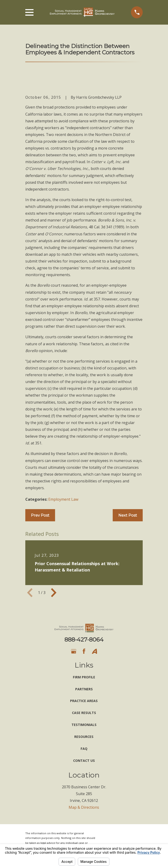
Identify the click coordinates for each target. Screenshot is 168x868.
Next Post (128, 515)
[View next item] (54, 593)
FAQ (84, 749)
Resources (84, 737)
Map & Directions (84, 807)
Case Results (84, 713)
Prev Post (40, 515)
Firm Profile (84, 677)
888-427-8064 (84, 640)
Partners (84, 689)
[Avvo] (95, 651)
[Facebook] (84, 651)
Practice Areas (84, 701)
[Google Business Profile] (74, 651)
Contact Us (84, 761)
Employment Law (63, 499)
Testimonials (84, 725)
